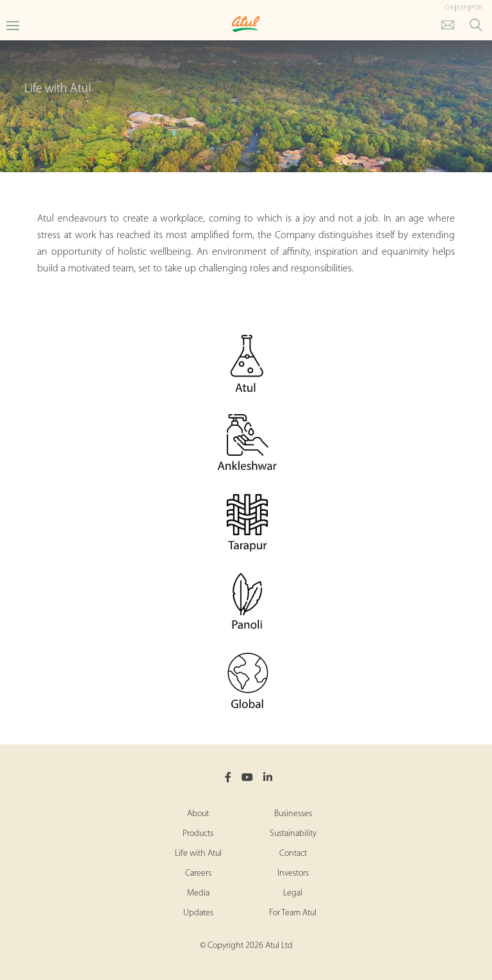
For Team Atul (293, 913)
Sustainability (293, 834)
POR (476, 8)
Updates (198, 913)
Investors (293, 873)
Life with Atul (198, 854)
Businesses (293, 814)
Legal (293, 893)
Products (198, 834)
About (198, 814)
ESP (462, 8)
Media (198, 893)
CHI (449, 8)
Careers (198, 873)
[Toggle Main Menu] (13, 25)
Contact (293, 854)
